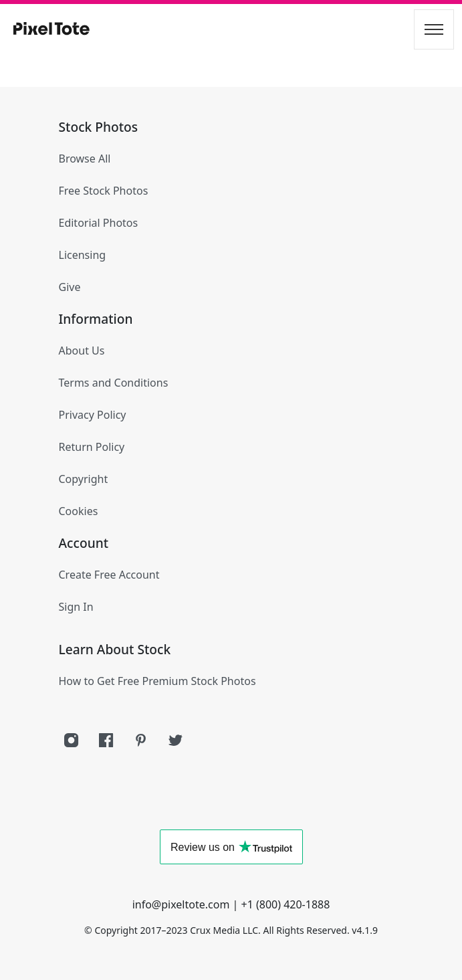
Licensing (83, 255)
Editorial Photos (99, 223)
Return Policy (92, 447)
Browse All (85, 159)
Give (70, 287)
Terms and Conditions (114, 383)
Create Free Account (109, 575)
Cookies (79, 511)
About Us (82, 351)
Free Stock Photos (104, 191)
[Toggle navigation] (434, 29)
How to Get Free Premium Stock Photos (157, 681)
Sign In (76, 607)
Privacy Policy (93, 415)
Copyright (84, 479)
